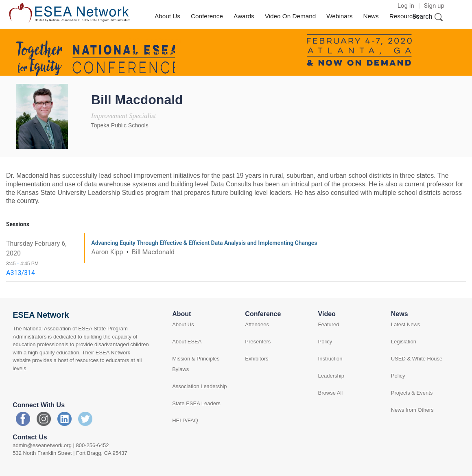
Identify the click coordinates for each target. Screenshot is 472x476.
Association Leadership (199, 386)
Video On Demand (291, 16)
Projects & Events (412, 393)
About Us (167, 16)
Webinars (339, 16)
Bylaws (180, 369)
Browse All (331, 393)
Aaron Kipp (108, 252)
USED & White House (417, 359)
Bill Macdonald (153, 252)
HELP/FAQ (185, 420)
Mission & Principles (196, 359)
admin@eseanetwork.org (42, 445)
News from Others (412, 410)
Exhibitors (257, 359)
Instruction (330, 359)
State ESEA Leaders (196, 403)
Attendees (257, 324)
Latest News (406, 324)
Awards (244, 16)
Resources (404, 16)
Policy (325, 342)
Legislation (404, 342)
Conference (207, 16)
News (371, 16)
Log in (406, 6)
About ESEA (187, 342)
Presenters (258, 342)
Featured (329, 324)
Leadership (331, 376)
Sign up (434, 6)
